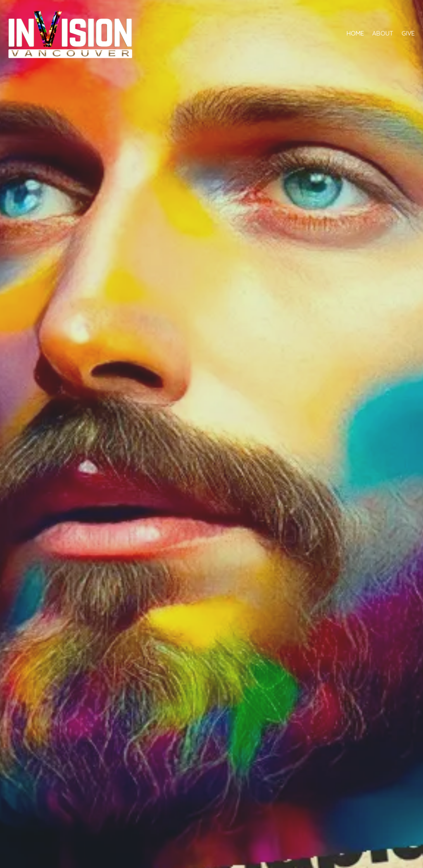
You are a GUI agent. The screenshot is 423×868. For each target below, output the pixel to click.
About (383, 33)
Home (355, 33)
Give (408, 33)
